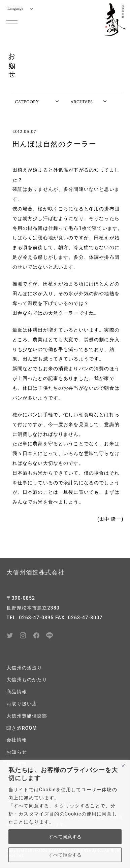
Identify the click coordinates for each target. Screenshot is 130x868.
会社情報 (17, 740)
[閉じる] (123, 766)
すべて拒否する (65, 855)
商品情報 (17, 692)
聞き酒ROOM (22, 728)
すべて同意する (65, 837)
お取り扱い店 (22, 704)
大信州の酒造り (24, 668)
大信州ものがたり (27, 680)
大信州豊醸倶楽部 (27, 716)
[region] (65, 814)
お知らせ (17, 752)
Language (20, 8)
